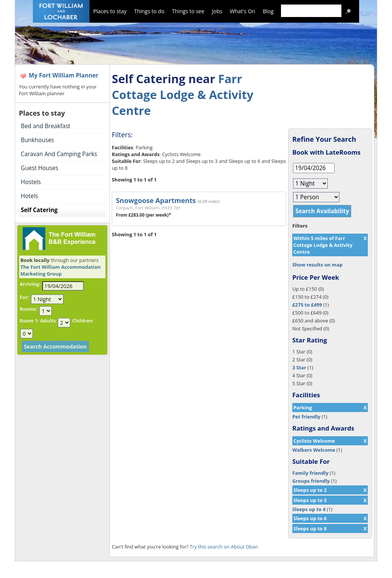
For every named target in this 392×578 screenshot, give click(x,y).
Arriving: (30, 284)
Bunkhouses (37, 140)
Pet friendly (306, 417)
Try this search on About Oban (224, 547)
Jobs (217, 11)
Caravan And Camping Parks (59, 154)
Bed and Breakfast (46, 126)
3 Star (299, 367)
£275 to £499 (307, 305)
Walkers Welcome (314, 450)
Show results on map (317, 265)
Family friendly (310, 473)
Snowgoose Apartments (156, 200)
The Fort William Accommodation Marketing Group (61, 270)
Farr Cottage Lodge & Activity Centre (183, 95)
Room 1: (29, 321)
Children (82, 321)
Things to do (149, 11)
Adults (48, 321)
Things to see (188, 11)
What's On (243, 11)
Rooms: (29, 309)
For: (24, 297)
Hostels (31, 182)
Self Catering (39, 210)
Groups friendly (311, 481)
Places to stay (110, 11)
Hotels (29, 196)
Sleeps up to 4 (309, 509)
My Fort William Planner (64, 75)
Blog (268, 11)
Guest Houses (39, 168)
